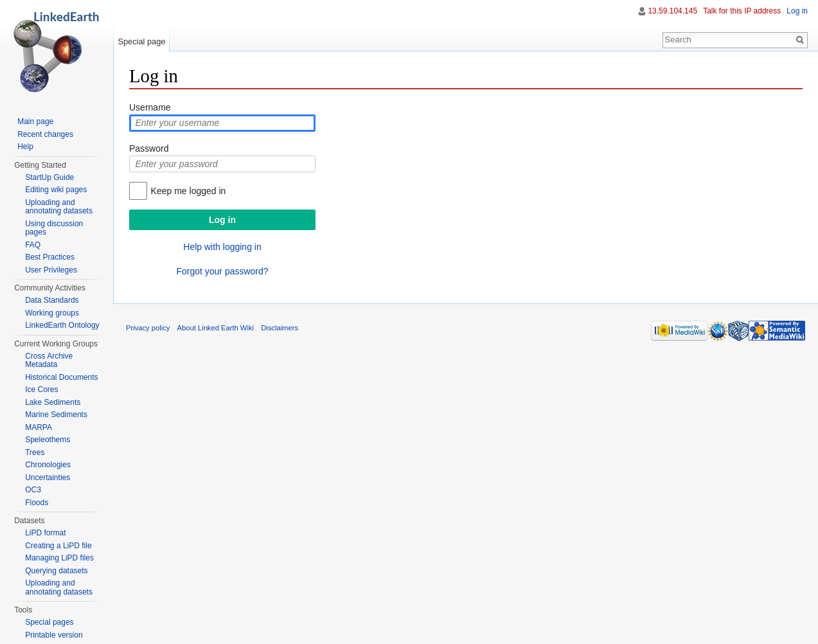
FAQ (33, 245)
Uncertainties (48, 478)
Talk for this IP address (742, 11)
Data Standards (52, 300)
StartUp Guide (49, 177)
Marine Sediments (56, 415)
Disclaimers (280, 328)
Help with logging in (222, 247)
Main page (35, 121)
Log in (797, 11)
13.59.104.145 (672, 11)
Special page (141, 41)
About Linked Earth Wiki (216, 328)
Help (25, 147)
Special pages (49, 622)
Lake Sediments (53, 402)
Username (150, 107)
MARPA (39, 427)
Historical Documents (61, 377)
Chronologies (48, 465)
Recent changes (45, 134)
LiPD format (45, 533)
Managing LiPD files (59, 558)
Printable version (54, 635)
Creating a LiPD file (58, 546)
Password (149, 148)
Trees (35, 452)
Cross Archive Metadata (49, 361)
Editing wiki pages (56, 190)
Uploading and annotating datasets (59, 207)
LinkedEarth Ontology (62, 325)
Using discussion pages (54, 228)
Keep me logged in (189, 191)
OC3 (33, 490)
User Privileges (51, 270)
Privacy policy (148, 328)
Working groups (52, 313)
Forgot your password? (222, 271)
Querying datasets (56, 571)
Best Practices (50, 257)
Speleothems (48, 440)
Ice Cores (41, 389)
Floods (37, 503)
